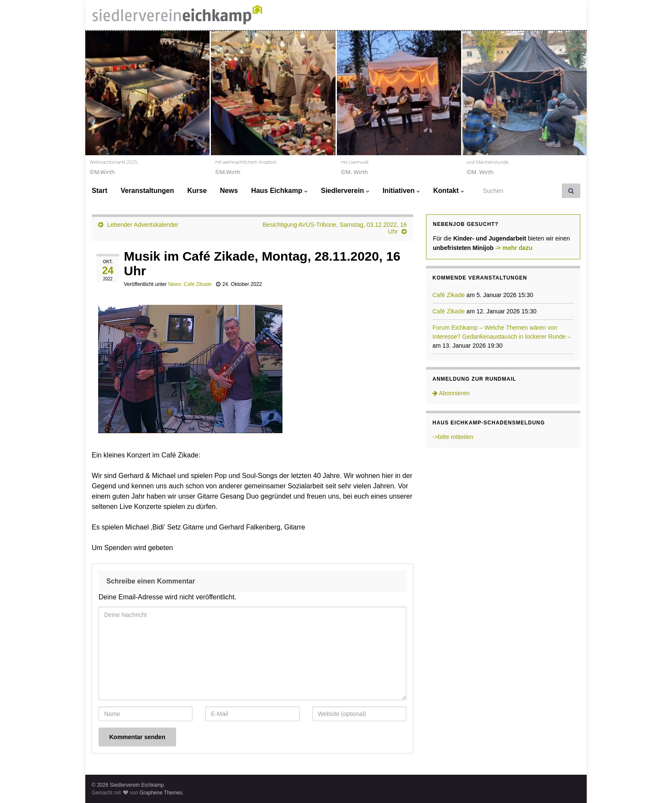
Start (99, 191)
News (229, 191)
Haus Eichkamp (279, 191)
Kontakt (449, 191)
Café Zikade (448, 295)
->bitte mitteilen (453, 437)
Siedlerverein (345, 191)
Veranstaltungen (147, 191)
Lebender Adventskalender (143, 225)
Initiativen (401, 191)
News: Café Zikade (190, 284)
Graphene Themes (161, 793)
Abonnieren (451, 393)
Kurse (197, 191)
